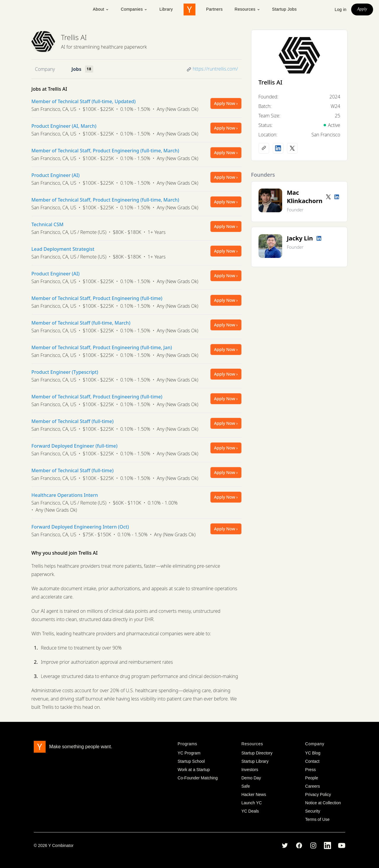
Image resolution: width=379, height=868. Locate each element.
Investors (250, 770)
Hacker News (254, 794)
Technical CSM (47, 224)
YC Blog (313, 753)
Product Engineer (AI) (56, 175)
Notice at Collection (323, 803)
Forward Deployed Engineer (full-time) (74, 446)
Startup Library (255, 761)
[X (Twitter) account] (292, 148)
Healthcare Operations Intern (65, 495)
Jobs (76, 69)
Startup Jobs (284, 9)
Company (45, 69)
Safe (246, 786)
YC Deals (250, 811)
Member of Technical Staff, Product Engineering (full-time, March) (105, 151)
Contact (312, 761)
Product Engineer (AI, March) (64, 126)
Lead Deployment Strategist (63, 249)
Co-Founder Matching (198, 778)
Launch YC (252, 803)
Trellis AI (74, 37)
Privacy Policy (318, 794)
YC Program (189, 753)
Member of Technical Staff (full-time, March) (81, 323)
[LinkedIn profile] (278, 148)
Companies (134, 9)
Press (311, 770)
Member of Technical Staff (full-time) (72, 421)
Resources (247, 9)
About (101, 9)
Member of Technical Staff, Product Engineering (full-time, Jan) (102, 347)
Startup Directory (257, 753)
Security (313, 811)
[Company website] (264, 148)
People (312, 778)
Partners (214, 9)
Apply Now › (226, 103)
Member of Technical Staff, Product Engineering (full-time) (97, 298)
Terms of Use (317, 819)
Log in (341, 9)
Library (166, 9)
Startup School (191, 761)
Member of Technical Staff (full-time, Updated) (83, 101)
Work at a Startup (194, 770)
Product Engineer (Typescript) (65, 372)
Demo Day (251, 778)
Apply (362, 9)
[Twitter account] (328, 197)
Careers (313, 786)
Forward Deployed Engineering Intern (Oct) (80, 527)
